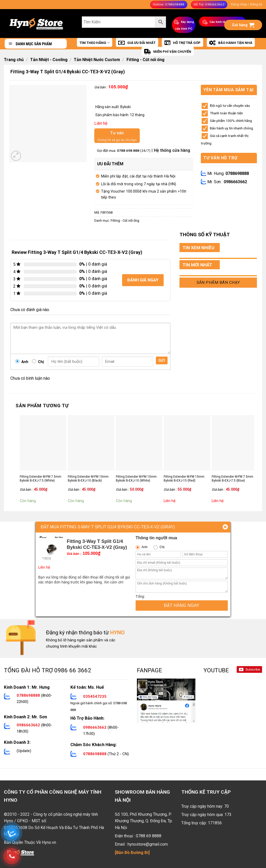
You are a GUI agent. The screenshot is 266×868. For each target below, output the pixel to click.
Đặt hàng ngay (182, 605)
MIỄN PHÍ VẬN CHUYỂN (168, 52)
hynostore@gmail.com (148, 844)
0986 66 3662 (73, 670)
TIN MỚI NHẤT (197, 265)
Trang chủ (14, 60)
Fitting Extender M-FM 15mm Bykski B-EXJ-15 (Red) (184, 479)
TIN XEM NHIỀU (198, 248)
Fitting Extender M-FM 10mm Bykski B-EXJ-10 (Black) (88, 479)
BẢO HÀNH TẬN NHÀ (231, 43)
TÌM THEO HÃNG (95, 43)
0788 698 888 (128, 150)
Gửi (162, 360)
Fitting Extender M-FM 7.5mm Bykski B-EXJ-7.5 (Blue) (232, 479)
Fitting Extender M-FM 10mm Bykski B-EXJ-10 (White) (136, 479)
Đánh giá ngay (143, 280)
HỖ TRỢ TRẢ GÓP (182, 43)
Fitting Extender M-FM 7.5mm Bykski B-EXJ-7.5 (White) (41, 479)
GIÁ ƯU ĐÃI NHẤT (137, 43)
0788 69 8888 (149, 836)
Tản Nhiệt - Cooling (49, 60)
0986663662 (235, 182)
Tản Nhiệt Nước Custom (97, 60)
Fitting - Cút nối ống (145, 60)
